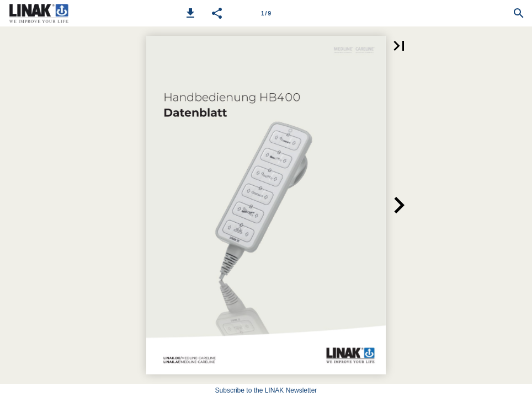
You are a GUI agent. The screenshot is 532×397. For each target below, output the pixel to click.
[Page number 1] (266, 13)
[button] (190, 13)
